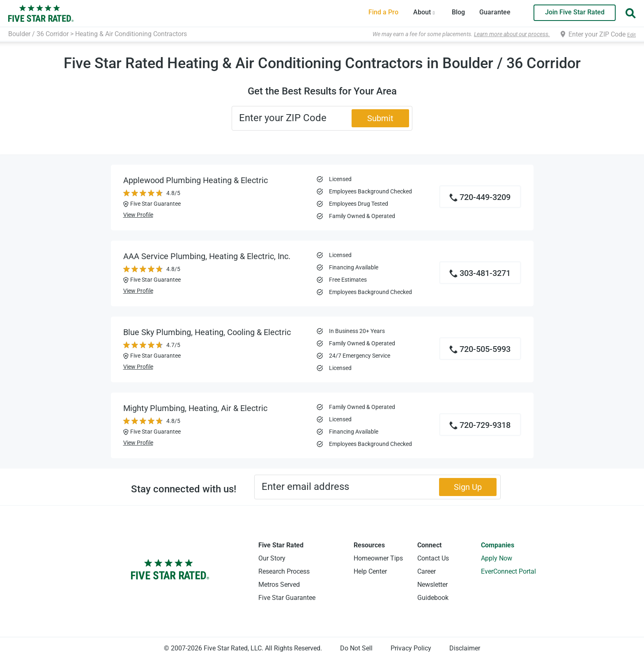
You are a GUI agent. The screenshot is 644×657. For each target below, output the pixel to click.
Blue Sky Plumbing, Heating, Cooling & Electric (207, 332)
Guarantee (495, 12)
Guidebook (433, 598)
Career (427, 571)
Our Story (272, 558)
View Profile (138, 215)
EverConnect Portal (508, 571)
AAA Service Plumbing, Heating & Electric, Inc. (207, 256)
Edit (631, 35)
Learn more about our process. (512, 34)
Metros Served (279, 585)
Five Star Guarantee (287, 598)
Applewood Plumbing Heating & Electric (195, 180)
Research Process (284, 571)
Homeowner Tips (378, 558)
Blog (458, 12)
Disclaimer (465, 648)
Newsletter (432, 585)
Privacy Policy (411, 648)
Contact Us (433, 558)
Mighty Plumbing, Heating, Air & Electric (195, 408)
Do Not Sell (356, 648)
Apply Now (497, 558)
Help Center (370, 571)
